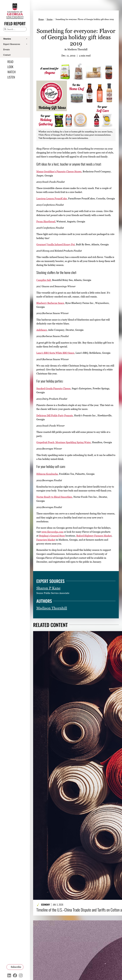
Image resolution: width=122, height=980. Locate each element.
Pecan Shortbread (46, 221)
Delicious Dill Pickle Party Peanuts (55, 415)
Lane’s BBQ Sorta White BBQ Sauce (55, 353)
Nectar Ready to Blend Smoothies (54, 497)
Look (10, 67)
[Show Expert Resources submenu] (27, 44)
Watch (12, 72)
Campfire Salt (44, 280)
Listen (11, 77)
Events (6, 49)
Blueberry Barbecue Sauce (50, 303)
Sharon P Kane (48, 588)
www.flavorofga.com (52, 532)
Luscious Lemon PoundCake (52, 198)
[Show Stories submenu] (27, 39)
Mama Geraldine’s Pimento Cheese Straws (59, 171)
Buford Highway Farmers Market (94, 536)
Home (41, 19)
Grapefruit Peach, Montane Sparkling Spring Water (64, 442)
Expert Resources (12, 44)
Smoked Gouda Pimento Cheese (53, 388)
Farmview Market (46, 540)
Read (10, 62)
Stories (7, 39)
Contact (7, 55)
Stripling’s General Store (52, 536)
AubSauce (42, 330)
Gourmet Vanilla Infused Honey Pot (56, 244)
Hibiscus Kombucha (47, 474)
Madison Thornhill (52, 608)
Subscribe (16, 967)
